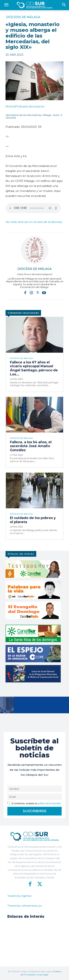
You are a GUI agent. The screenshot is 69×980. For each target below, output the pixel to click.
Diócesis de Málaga (23, 17)
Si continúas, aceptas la (34, 803)
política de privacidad (49, 803)
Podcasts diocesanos (25, 106)
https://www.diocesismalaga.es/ (35, 274)
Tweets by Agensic (20, 896)
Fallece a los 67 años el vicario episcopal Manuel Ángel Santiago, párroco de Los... (34, 368)
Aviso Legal (42, 975)
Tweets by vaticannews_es (24, 906)
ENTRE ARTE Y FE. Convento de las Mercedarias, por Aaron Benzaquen (33, 208)
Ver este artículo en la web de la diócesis (34, 222)
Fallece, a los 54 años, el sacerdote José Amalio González (31, 446)
